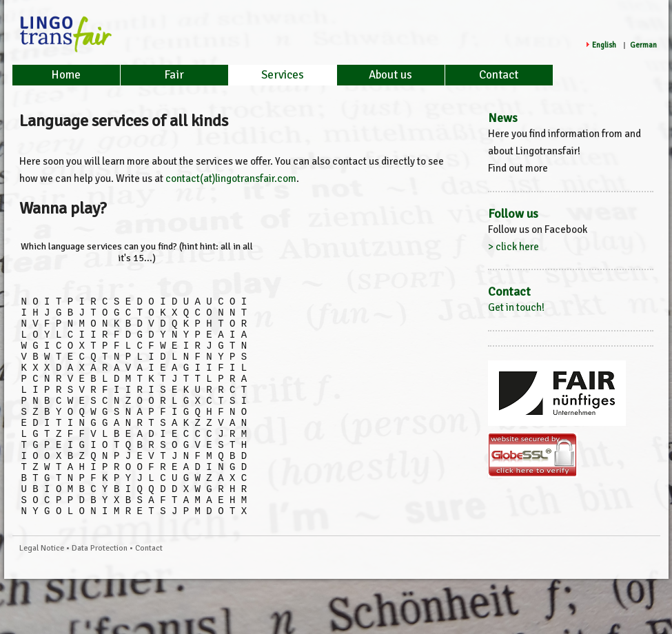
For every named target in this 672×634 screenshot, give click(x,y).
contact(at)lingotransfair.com (231, 178)
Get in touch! (516, 307)
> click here (513, 247)
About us (390, 75)
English (604, 45)
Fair (174, 75)
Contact (499, 75)
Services (283, 75)
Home (66, 75)
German (643, 45)
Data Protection (100, 592)
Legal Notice (42, 592)
